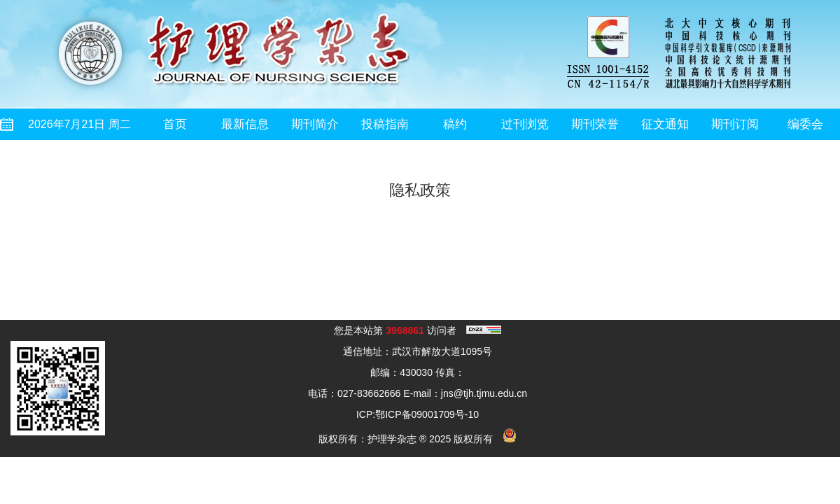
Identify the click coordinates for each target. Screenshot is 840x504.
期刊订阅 (735, 124)
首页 (175, 124)
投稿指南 (385, 124)
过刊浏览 (525, 124)
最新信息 (245, 124)
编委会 (805, 124)
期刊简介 (315, 124)
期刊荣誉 (595, 124)
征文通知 (665, 124)
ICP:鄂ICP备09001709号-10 (418, 414)
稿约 (455, 124)
